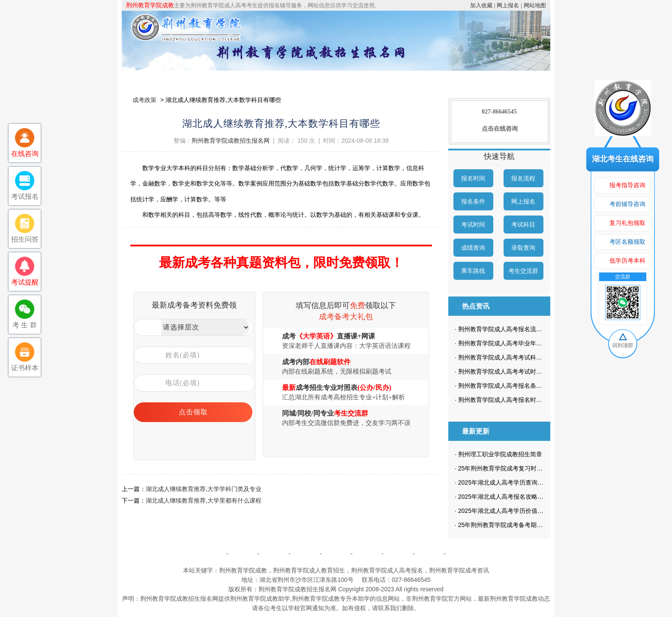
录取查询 (523, 248)
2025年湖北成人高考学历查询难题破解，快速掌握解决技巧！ (540, 482)
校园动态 (410, 79)
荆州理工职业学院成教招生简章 (500, 454)
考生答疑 (459, 79)
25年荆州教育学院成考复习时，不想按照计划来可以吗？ (534, 468)
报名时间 (473, 178)
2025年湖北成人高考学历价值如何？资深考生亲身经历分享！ (540, 511)
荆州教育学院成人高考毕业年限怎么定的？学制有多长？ (533, 343)
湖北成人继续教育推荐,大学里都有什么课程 (204, 500)
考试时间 (473, 225)
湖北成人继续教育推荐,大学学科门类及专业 (204, 489)
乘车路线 (473, 271)
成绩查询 (473, 248)
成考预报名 (508, 79)
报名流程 (523, 178)
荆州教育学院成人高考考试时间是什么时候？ (518, 371)
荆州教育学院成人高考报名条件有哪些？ (512, 386)
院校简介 (213, 79)
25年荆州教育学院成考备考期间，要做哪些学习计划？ (531, 525)
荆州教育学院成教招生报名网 (231, 141)
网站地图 (535, 5)
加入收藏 (481, 5)
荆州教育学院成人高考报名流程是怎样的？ (515, 329)
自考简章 (305, 554)
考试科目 (523, 225)
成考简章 (262, 79)
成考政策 (361, 79)
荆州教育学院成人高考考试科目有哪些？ (512, 357)
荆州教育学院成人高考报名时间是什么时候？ (518, 400)
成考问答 (367, 554)
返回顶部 (460, 554)
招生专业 (312, 79)
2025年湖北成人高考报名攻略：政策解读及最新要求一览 (534, 497)
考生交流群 (523, 271)
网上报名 (508, 5)
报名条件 (473, 201)
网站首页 (164, 79)
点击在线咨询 (500, 129)
